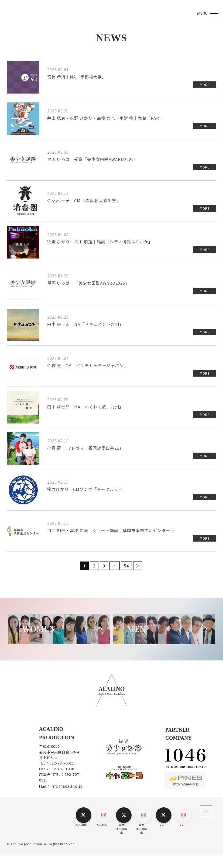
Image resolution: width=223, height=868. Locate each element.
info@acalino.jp (66, 786)
